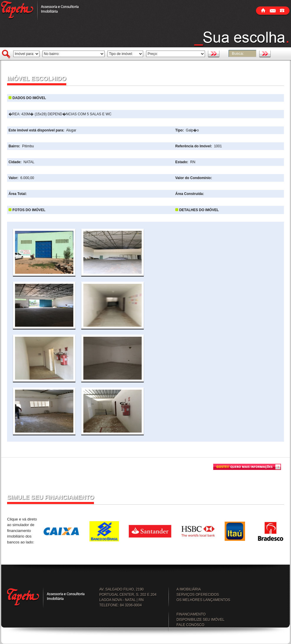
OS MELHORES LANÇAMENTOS (203, 600)
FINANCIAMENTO (191, 614)
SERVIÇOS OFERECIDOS (198, 595)
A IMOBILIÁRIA (189, 589)
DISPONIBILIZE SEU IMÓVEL (200, 620)
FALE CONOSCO (190, 625)
